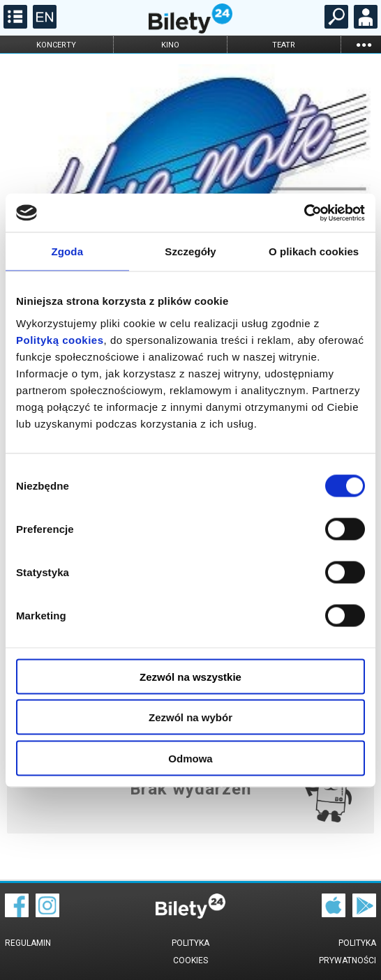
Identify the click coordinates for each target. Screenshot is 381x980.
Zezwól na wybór (190, 717)
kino (170, 45)
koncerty (56, 45)
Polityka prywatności (348, 952)
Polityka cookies (190, 952)
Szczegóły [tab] (190, 251)
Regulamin (28, 943)
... (364, 44)
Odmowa (190, 758)
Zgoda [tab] (68, 251)
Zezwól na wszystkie (190, 676)
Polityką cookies (60, 339)
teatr (284, 45)
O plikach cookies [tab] (314, 251)
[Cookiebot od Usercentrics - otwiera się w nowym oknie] (304, 213)
